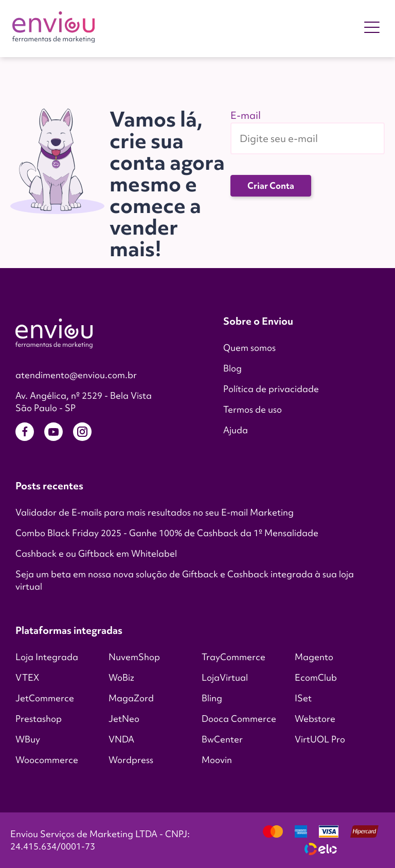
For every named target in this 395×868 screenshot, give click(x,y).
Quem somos (249, 348)
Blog (232, 368)
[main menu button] (372, 29)
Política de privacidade (271, 389)
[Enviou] (53, 29)
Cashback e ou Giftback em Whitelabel (96, 553)
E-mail (246, 115)
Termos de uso (253, 409)
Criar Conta (271, 185)
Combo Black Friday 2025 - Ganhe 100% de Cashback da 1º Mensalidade (167, 533)
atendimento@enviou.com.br (76, 375)
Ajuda (236, 430)
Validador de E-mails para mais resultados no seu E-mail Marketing (155, 512)
